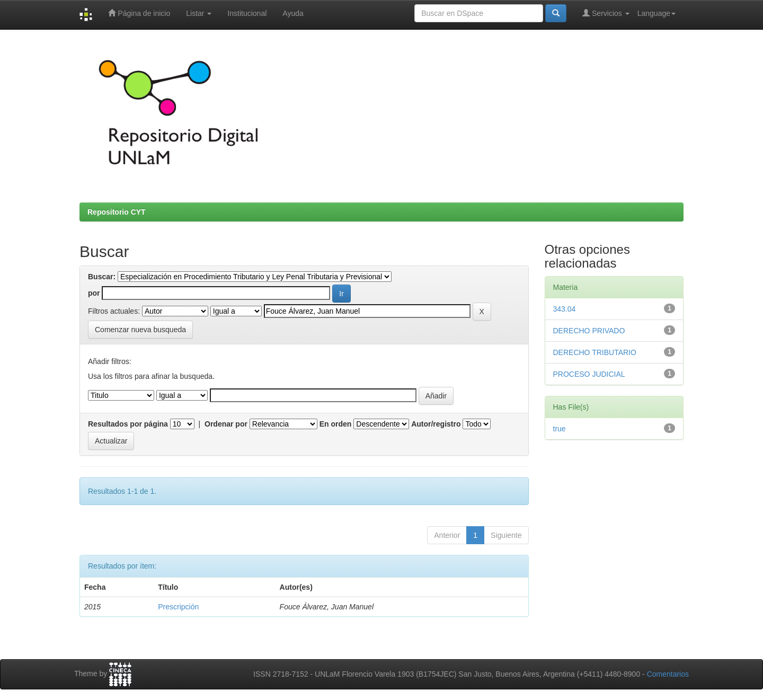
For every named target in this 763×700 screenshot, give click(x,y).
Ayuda (293, 13)
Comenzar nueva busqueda (140, 330)
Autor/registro (436, 424)
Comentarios (668, 674)
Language (656, 13)
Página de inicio (139, 13)
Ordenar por (226, 424)
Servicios (606, 13)
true (560, 429)
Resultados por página (128, 424)
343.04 (565, 309)
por (94, 293)
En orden (336, 424)
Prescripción (178, 607)
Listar (199, 13)
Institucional (247, 13)
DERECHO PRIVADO (589, 331)
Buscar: (102, 277)
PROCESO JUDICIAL (589, 374)
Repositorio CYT (117, 212)
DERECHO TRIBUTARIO (595, 352)
